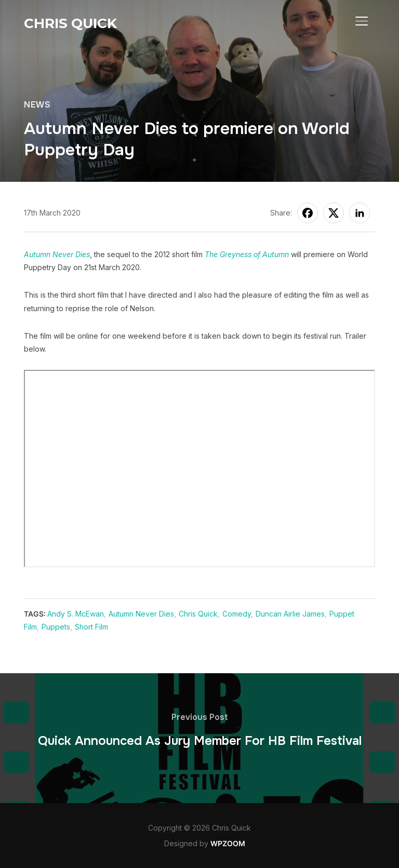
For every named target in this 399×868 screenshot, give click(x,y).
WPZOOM (228, 843)
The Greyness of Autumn (247, 254)
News (37, 105)
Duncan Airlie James (290, 614)
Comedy (237, 614)
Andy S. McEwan (76, 614)
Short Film (91, 627)
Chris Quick (70, 23)
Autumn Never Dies (57, 254)
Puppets (56, 627)
